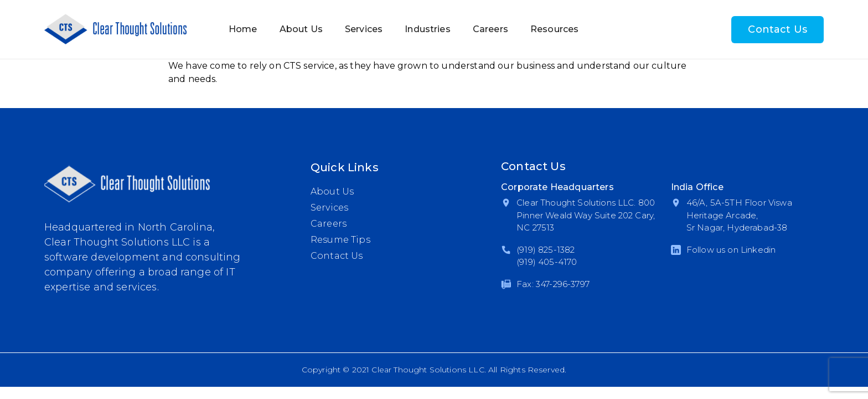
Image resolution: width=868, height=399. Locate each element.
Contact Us (777, 29)
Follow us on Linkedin (731, 250)
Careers (490, 29)
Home (243, 29)
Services (364, 29)
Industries (428, 29)
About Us (301, 29)
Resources (554, 29)
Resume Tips (340, 240)
